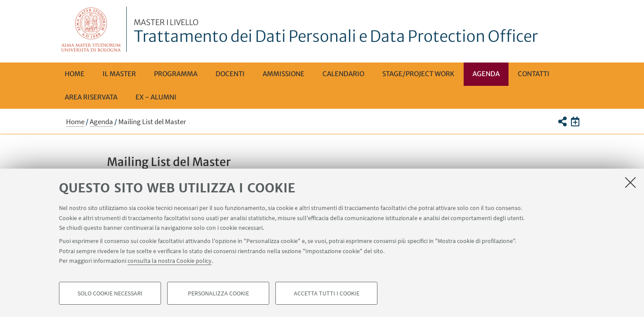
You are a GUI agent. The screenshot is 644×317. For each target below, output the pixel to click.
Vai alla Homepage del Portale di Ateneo (91, 29)
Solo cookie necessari (110, 293)
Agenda (486, 74)
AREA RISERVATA (91, 97)
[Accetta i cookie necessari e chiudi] (630, 182)
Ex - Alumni (156, 97)
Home (75, 74)
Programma (176, 74)
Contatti (534, 74)
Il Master (119, 74)
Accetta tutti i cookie (327, 293)
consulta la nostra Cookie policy (170, 261)
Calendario (343, 74)
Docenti (230, 74)
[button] (562, 122)
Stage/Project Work (418, 74)
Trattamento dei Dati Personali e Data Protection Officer (336, 32)
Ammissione (284, 74)
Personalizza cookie (218, 293)
